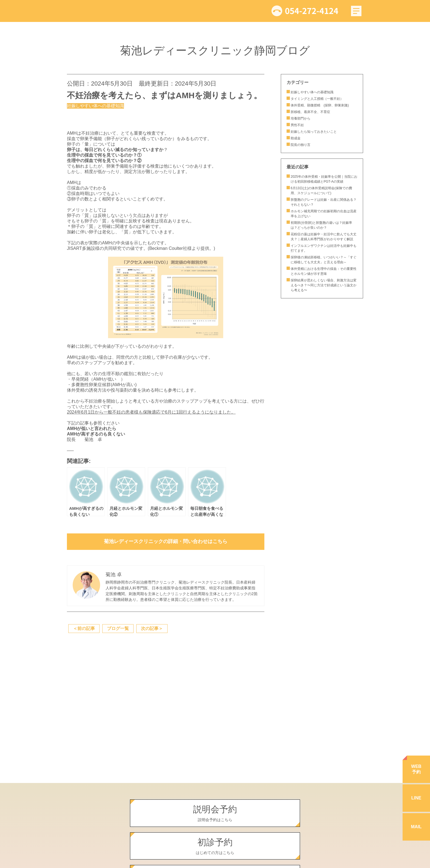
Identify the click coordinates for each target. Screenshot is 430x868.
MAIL (416, 827)
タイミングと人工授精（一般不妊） (317, 99)
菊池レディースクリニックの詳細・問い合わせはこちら (166, 541)
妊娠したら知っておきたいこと (315, 132)
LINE (416, 798)
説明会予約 (215, 813)
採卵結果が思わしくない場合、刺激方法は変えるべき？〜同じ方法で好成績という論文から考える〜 (324, 285)
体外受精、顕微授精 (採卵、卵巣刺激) (320, 105)
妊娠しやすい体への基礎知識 (312, 92)
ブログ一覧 (118, 628)
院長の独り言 (301, 145)
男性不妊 (297, 125)
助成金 (296, 138)
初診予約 (215, 846)
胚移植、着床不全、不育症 (310, 112)
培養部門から (301, 118)
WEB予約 (416, 769)
